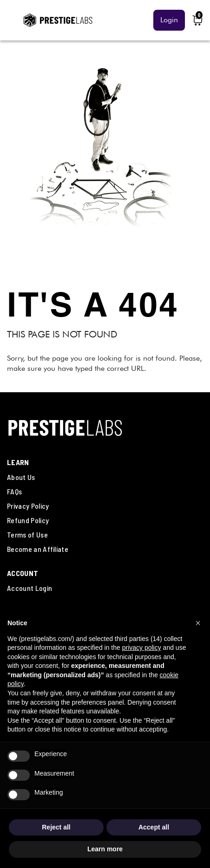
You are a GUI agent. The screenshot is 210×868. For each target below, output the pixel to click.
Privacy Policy (28, 506)
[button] (198, 623)
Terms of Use (27, 534)
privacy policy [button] (142, 648)
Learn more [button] (105, 849)
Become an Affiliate (38, 549)
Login (169, 20)
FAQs (14, 491)
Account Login (30, 588)
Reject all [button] (56, 827)
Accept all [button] (154, 827)
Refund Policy (28, 520)
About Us (21, 477)
